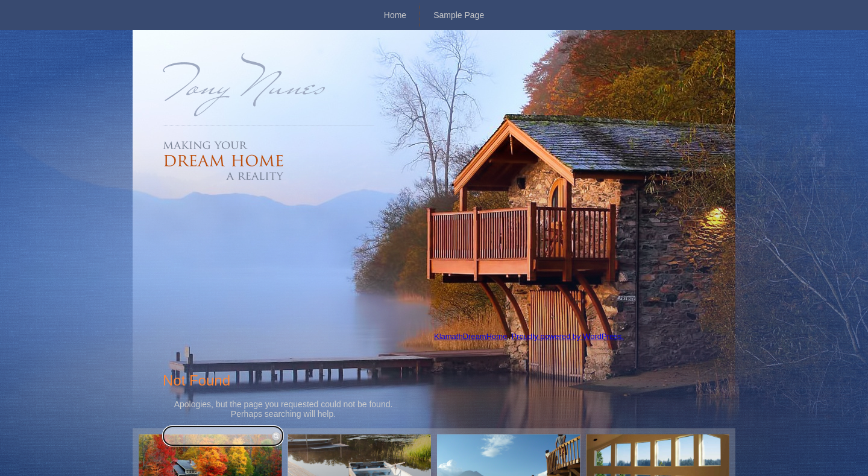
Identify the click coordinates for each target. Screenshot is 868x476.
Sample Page (459, 15)
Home (395, 15)
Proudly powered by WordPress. (568, 336)
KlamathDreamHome (470, 336)
